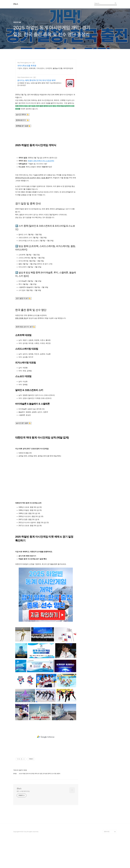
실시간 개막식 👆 (22, 114)
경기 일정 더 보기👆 (23, 298)
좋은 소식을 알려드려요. (23, 791)
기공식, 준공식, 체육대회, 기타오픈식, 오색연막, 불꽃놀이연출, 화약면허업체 (45, 68)
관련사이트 (107, 832)
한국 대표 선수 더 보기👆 (25, 327)
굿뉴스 (16, 4)
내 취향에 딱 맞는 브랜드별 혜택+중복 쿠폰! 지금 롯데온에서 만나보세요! (39, 84)
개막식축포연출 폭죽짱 (27, 66)
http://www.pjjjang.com (24, 63)
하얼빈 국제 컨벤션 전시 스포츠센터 (41, 161)
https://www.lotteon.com (25, 77)
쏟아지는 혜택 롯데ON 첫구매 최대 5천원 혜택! (37, 80)
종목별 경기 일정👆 (23, 126)
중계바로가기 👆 (22, 120)
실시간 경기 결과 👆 (23, 423)
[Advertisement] (46, 482)
